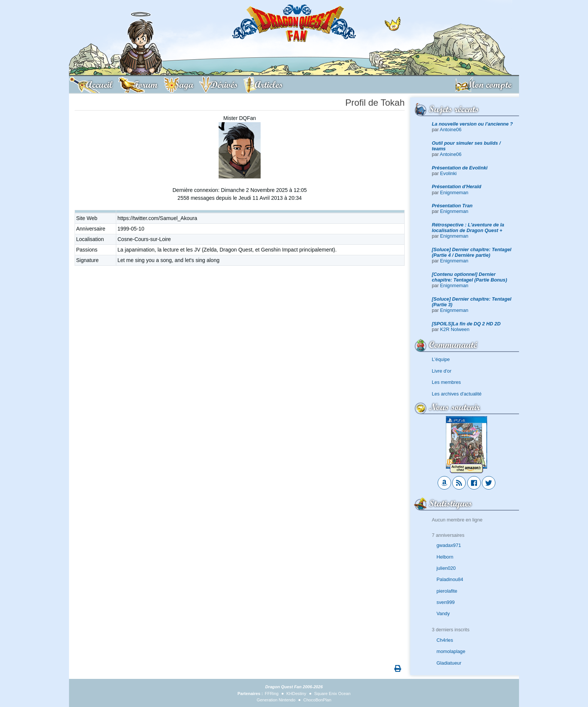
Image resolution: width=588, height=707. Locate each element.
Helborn (445, 557)
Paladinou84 (450, 579)
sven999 (445, 602)
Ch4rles (445, 640)
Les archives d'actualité (457, 394)
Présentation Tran (452, 206)
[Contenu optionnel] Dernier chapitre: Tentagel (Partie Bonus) (470, 277)
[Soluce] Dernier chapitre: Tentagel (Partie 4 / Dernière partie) (472, 252)
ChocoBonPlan (317, 700)
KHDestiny (296, 694)
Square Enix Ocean (332, 694)
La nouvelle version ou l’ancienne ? (472, 124)
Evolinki (448, 173)
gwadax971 (449, 545)
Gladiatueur (449, 663)
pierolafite (447, 591)
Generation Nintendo (276, 700)
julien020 (446, 568)
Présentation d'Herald (457, 186)
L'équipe (441, 359)
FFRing (272, 694)
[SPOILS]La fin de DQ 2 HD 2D (466, 324)
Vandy (443, 613)
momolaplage (451, 651)
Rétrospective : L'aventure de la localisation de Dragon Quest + (468, 228)
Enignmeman (454, 192)
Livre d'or (442, 371)
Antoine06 (451, 130)
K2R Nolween (455, 329)
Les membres (447, 382)
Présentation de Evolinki (460, 168)
